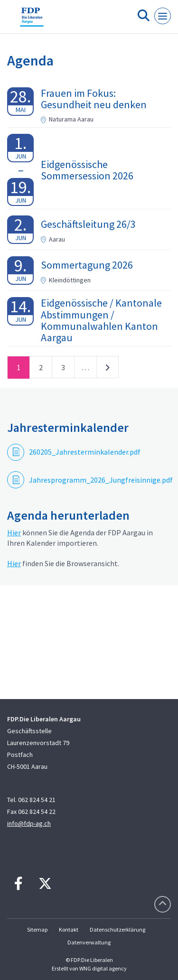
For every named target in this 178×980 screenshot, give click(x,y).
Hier (14, 532)
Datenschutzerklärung (117, 929)
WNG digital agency (103, 968)
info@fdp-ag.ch (29, 823)
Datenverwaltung (89, 942)
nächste (108, 369)
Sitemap (37, 929)
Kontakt (69, 929)
